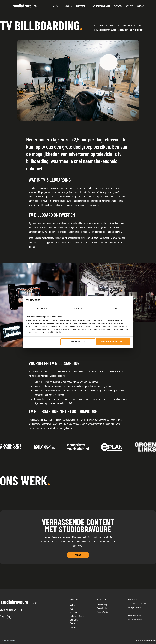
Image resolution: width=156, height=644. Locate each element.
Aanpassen (78, 342)
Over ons (129, 6)
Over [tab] (115, 309)
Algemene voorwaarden (143, 641)
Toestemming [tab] (41, 309)
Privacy (153, 641)
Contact (140, 6)
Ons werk (118, 6)
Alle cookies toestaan (113, 342)
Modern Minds (102, 612)
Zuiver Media (50, 238)
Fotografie (83, 6)
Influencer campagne (101, 6)
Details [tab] (78, 309)
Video (57, 6)
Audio (69, 6)
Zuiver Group (85, 238)
